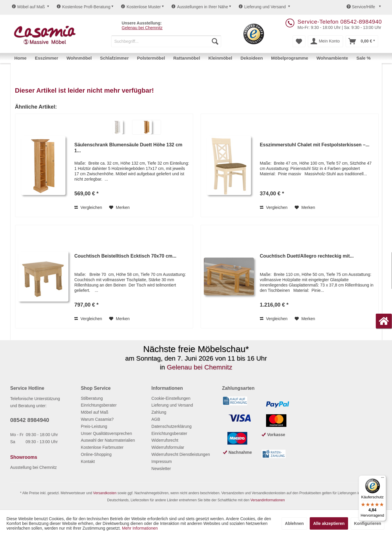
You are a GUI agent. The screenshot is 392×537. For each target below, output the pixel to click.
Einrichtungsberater (99, 405)
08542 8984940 (30, 420)
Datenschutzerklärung (171, 426)
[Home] (21, 58)
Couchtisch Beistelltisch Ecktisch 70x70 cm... (125, 256)
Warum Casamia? (97, 419)
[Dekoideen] (252, 58)
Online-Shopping (96, 454)
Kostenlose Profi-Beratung (83, 7)
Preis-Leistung (94, 426)
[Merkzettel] (299, 41)
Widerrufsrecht (165, 440)
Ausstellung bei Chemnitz (34, 467)
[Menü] (383, 479)
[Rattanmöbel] (187, 58)
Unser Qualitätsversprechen (106, 433)
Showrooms (24, 457)
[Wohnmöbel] (79, 58)
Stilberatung (92, 398)
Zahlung (159, 412)
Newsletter (161, 469)
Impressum (161, 461)
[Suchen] (215, 41)
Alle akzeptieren (329, 523)
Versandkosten (105, 493)
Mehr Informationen (140, 528)
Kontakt (88, 461)
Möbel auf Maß (28, 7)
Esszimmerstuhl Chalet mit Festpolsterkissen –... (315, 145)
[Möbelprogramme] (290, 58)
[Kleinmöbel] (220, 58)
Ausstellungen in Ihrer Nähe (200, 7)
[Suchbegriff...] (166, 41)
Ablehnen (294, 523)
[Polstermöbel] (151, 58)
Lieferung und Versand (262, 7)
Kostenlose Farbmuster (102, 447)
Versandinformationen (268, 500)
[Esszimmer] (46, 58)
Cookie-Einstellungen (171, 398)
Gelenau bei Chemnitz (142, 28)
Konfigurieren (368, 523)
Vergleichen (88, 207)
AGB (156, 419)
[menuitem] (166, 41)
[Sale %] (363, 58)
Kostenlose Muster (141, 7)
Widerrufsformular (168, 447)
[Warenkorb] (362, 41)
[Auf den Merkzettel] (119, 207)
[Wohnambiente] (332, 58)
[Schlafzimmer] (114, 58)
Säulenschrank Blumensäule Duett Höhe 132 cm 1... (128, 148)
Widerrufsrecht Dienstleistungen (181, 454)
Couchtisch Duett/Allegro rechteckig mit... (307, 256)
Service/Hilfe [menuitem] (361, 7)
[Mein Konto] (325, 41)
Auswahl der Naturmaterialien (108, 440)
